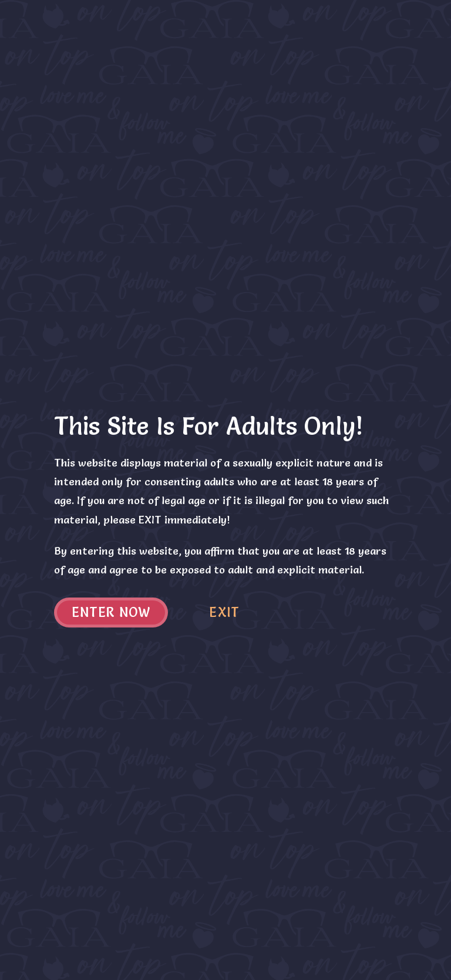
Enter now (111, 612)
